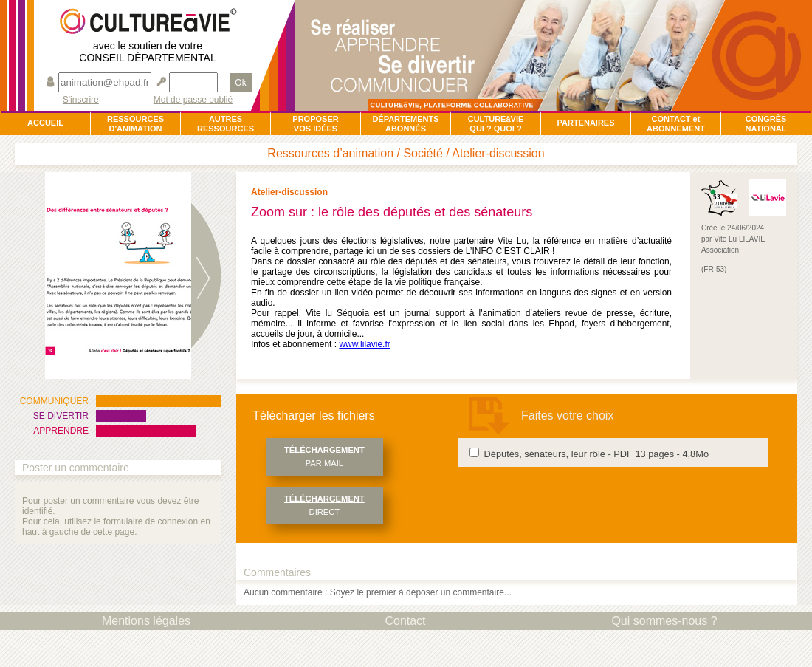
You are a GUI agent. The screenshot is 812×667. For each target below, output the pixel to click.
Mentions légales (146, 621)
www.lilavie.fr (364, 344)
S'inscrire (81, 100)
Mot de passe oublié (193, 100)
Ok (240, 83)
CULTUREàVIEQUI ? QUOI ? (496, 124)
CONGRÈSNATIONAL (765, 124)
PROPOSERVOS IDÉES (315, 124)
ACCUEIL (45, 123)
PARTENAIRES (585, 123)
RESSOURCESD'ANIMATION (135, 124)
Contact (405, 621)
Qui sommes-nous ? (664, 621)
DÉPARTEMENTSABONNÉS (405, 124)
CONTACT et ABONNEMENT (676, 124)
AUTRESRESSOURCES (226, 124)
